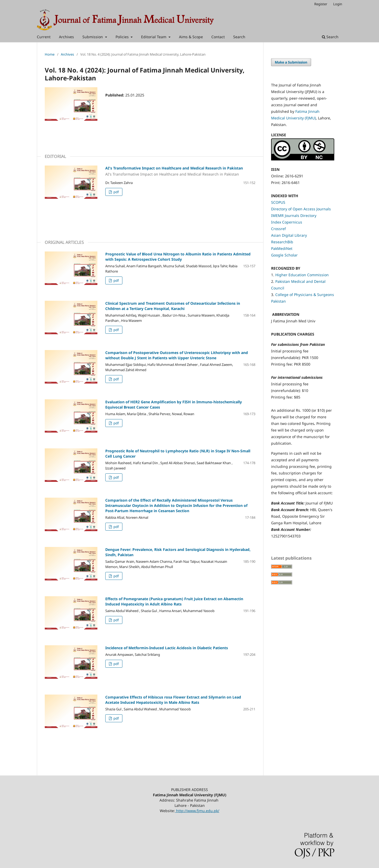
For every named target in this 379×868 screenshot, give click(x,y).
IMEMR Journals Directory (294, 215)
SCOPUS (278, 202)
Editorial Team (154, 37)
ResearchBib (282, 242)
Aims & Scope (191, 37)
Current (44, 37)
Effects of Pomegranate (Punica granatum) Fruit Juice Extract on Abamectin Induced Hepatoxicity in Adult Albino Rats (174, 601)
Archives (66, 37)
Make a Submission (291, 62)
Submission (93, 37)
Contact (218, 37)
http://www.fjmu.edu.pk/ (197, 811)
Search (239, 37)
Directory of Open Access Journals (301, 209)
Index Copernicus (287, 222)
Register (321, 4)
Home (50, 54)
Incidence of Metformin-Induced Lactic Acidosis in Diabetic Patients (167, 648)
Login (338, 4)
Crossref (278, 229)
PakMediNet (282, 248)
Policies (123, 37)
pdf (116, 192)
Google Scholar (284, 255)
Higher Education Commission (302, 275)
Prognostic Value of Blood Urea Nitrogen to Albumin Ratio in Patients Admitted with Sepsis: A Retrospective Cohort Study (178, 257)
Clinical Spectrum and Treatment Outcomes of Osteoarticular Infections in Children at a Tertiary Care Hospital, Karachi (173, 306)
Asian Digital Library (289, 235)
